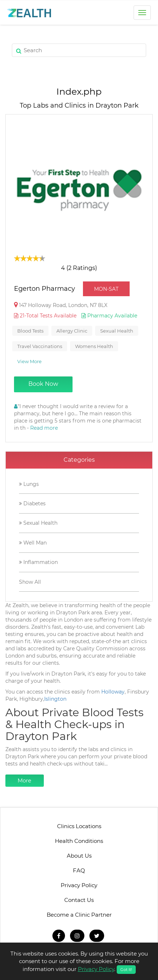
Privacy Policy (79, 885)
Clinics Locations (79, 826)
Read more (44, 428)
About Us (79, 856)
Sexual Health (38, 523)
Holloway (113, 692)
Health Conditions (79, 841)
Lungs (29, 484)
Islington (55, 699)
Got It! (126, 970)
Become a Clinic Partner (79, 915)
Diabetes (32, 503)
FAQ (79, 870)
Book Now (43, 384)
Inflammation (38, 562)
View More (29, 361)
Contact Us (79, 900)
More (24, 780)
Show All (30, 582)
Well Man (33, 543)
